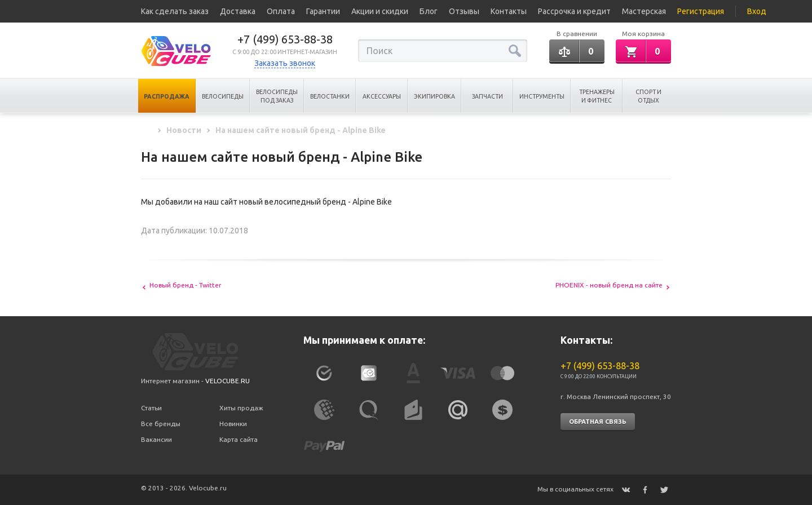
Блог (429, 11)
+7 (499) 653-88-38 (285, 39)
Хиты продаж (241, 408)
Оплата (281, 11)
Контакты (509, 11)
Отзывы (464, 11)
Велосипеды (223, 96)
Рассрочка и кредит (574, 11)
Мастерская (644, 11)
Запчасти (487, 96)
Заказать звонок (285, 63)
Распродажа (167, 96)
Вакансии (156, 439)
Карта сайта (239, 439)
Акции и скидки (380, 11)
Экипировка (434, 96)
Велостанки (330, 96)
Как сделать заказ (175, 11)
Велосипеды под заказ (277, 96)
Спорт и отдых (648, 96)
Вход (757, 11)
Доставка (238, 11)
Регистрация (701, 11)
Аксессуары (382, 96)
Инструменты (542, 96)
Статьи (151, 408)
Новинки (233, 424)
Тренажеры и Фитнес (597, 96)
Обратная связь (598, 422)
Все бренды (161, 424)
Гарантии (323, 11)
